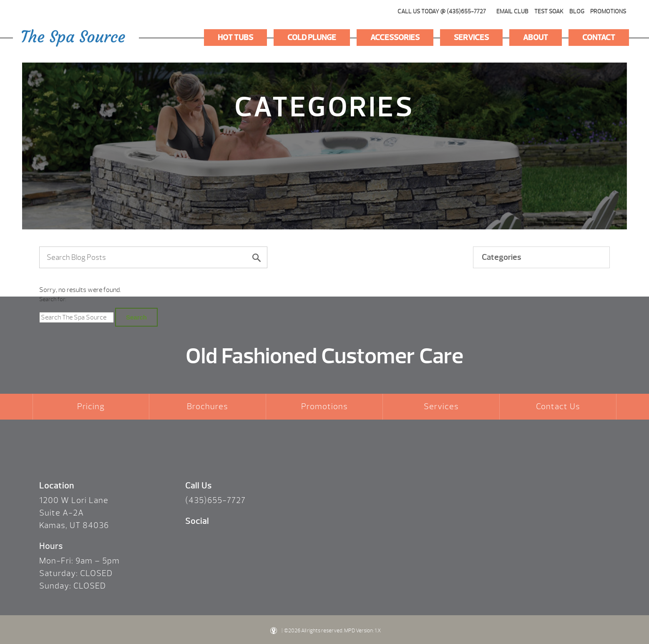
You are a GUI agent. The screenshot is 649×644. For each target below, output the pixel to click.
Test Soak (549, 11)
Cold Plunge (312, 38)
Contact (599, 38)
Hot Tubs (235, 38)
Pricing (91, 406)
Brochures (208, 406)
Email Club (512, 11)
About (536, 38)
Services (471, 38)
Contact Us (558, 406)
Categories (502, 257)
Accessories (395, 38)
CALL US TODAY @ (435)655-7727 (442, 11)
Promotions (608, 11)
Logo (73, 38)
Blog (577, 11)
